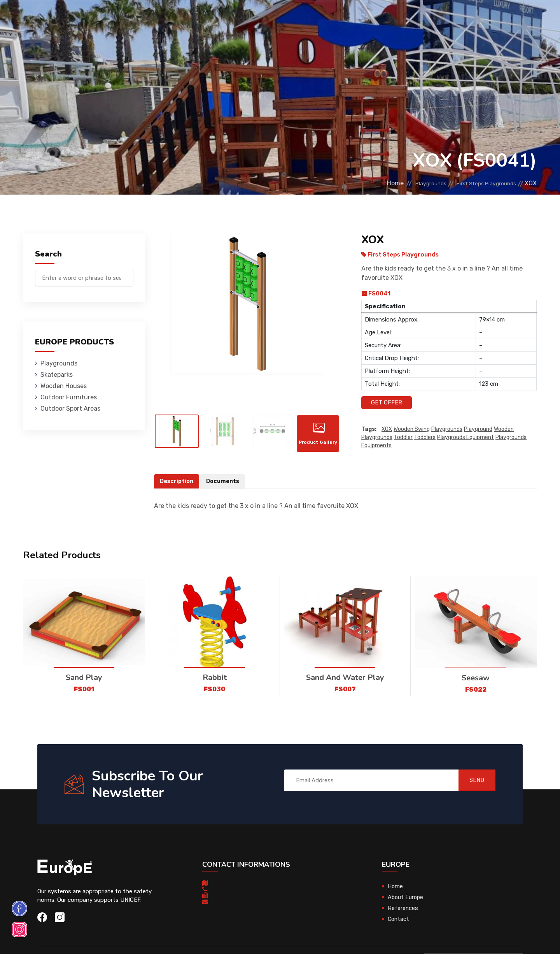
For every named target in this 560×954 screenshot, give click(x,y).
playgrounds (447, 429)
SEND (472, 785)
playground (478, 429)
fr (513, 18)
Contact (405, 17)
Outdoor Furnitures (266, 17)
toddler (403, 437)
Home (372, 183)
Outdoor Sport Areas (70, 408)
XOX (387, 429)
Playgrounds (110, 17)
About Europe (406, 902)
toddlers (425, 437)
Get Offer (387, 402)
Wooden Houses (204, 17)
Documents (225, 486)
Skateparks (156, 17)
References (368, 17)
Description (177, 486)
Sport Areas (324, 17)
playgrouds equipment (465, 437)
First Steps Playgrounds (480, 183)
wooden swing (412, 429)
